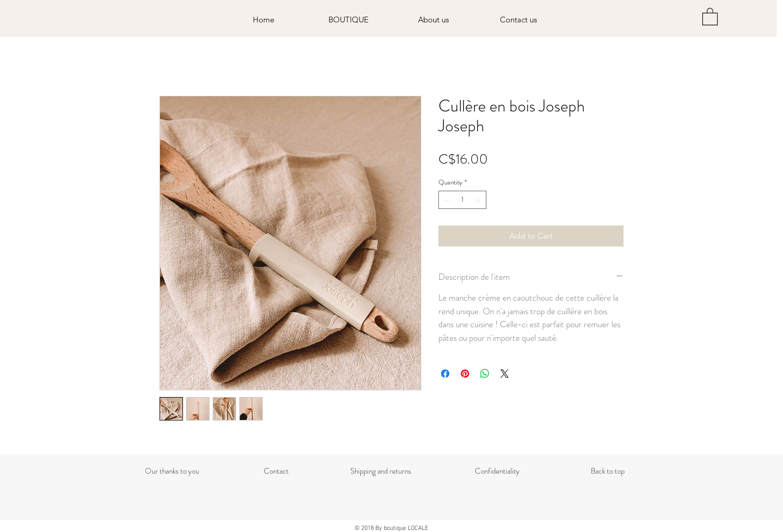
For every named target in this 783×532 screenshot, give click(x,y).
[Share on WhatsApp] (485, 374)
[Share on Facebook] (445, 374)
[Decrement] (446, 200)
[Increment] (479, 200)
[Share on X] (505, 374)
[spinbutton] (463, 200)
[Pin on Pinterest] (465, 374)
